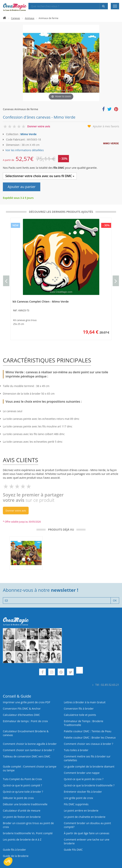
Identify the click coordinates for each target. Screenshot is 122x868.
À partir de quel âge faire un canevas (87, 833)
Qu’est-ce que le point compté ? (22, 785)
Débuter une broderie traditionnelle (25, 804)
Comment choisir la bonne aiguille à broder (30, 744)
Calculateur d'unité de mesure (22, 811)
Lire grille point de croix (79, 798)
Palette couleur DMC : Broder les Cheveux (90, 738)
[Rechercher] (104, 6)
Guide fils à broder (14, 850)
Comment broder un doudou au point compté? (87, 825)
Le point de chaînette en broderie (85, 817)
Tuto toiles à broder (76, 750)
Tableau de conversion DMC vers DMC (27, 756)
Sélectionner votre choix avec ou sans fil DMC (40, 176)
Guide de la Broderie (16, 856)
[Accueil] (4, 18)
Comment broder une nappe (82, 773)
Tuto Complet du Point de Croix (22, 779)
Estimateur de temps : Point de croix (25, 721)
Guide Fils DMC (73, 850)
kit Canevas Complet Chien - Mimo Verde (41, 301)
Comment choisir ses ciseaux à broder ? (89, 744)
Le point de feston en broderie (22, 817)
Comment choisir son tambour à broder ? (29, 750)
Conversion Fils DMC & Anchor (22, 709)
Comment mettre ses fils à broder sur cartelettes (87, 758)
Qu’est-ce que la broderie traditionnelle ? (89, 785)
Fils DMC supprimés (76, 804)
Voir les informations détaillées (25, 150)
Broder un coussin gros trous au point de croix (28, 825)
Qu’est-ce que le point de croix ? (84, 779)
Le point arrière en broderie (81, 811)
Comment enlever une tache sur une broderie (87, 841)
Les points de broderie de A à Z (22, 839)
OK (115, 600)
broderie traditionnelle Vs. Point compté (28, 833)
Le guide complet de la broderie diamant (89, 766)
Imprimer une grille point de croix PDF (27, 702)
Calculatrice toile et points (80, 715)
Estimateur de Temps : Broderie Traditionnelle (84, 723)
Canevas (16, 18)
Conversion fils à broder (79, 709)
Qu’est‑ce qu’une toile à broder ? (23, 792)
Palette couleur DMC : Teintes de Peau (88, 731)
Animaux (29, 18)
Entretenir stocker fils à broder (83, 792)
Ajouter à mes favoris (106, 126)
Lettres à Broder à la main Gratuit (85, 702)
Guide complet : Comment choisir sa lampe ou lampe (30, 768)
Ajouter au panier (22, 187)
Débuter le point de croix (18, 798)
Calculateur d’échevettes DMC (21, 715)
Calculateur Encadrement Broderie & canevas (26, 733)
